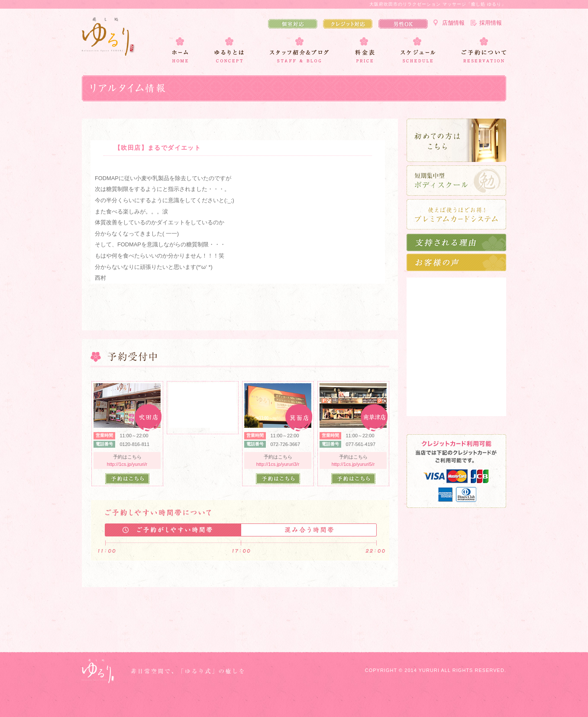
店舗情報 (453, 23)
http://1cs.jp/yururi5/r (353, 464)
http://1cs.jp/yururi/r (127, 464)
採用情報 (491, 23)
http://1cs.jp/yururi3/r (278, 464)
